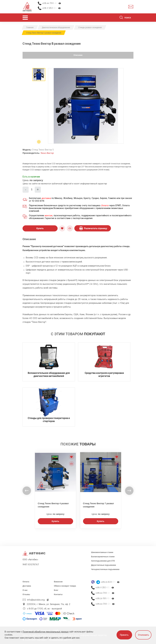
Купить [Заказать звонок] (55, 521)
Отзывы (26, 594)
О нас (25, 590)
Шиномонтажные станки (102, 552)
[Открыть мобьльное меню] (25, 18)
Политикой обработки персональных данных (46, 632)
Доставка (27, 586)
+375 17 (51, 8)
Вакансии (58, 582)
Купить (40, 228)
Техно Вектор (47, 153)
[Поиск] (127, 18)
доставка (46, 198)
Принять (124, 635)
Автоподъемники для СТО (103, 561)
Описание (78, 55)
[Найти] (121, 18)
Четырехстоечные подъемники (105, 569)
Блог (56, 590)
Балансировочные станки (103, 557)
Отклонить (144, 635)
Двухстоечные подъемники (104, 565)
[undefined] (27, 491)
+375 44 (52, 3)
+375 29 (110, 582)
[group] (86, 106)
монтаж (48, 216)
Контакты (58, 594)
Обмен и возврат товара (65, 586)
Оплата (105, 206)
